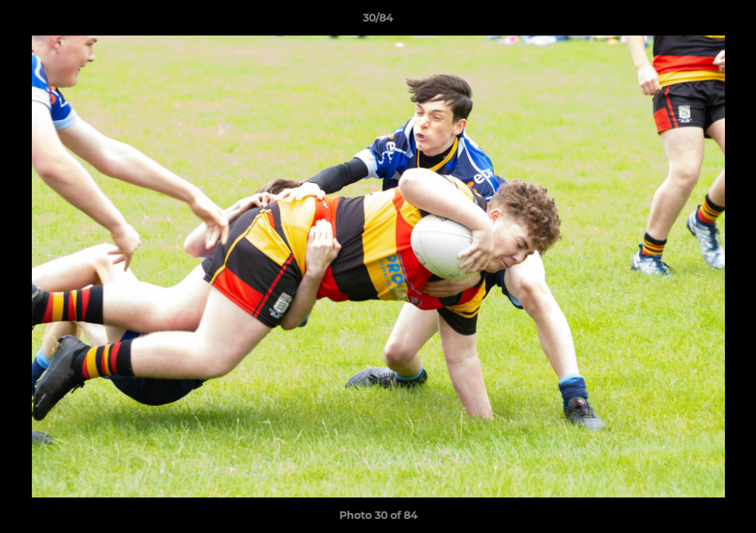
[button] (729, 21)
